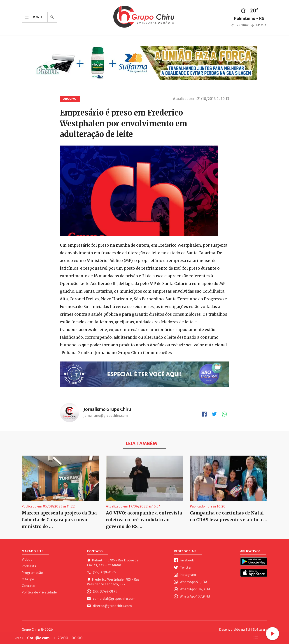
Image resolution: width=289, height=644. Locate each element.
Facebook (184, 560)
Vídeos (27, 560)
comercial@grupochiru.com (111, 599)
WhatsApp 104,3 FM (192, 589)
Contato (28, 586)
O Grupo (28, 579)
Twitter (183, 568)
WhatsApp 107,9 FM (192, 596)
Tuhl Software (256, 630)
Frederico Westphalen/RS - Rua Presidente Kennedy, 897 (113, 582)
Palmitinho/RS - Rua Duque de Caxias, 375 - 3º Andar (113, 563)
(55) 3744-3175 (102, 591)
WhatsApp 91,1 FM (190, 582)
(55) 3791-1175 (101, 572)
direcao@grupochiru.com (109, 606)
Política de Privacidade (39, 592)
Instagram (185, 575)
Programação (32, 573)
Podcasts (29, 566)
